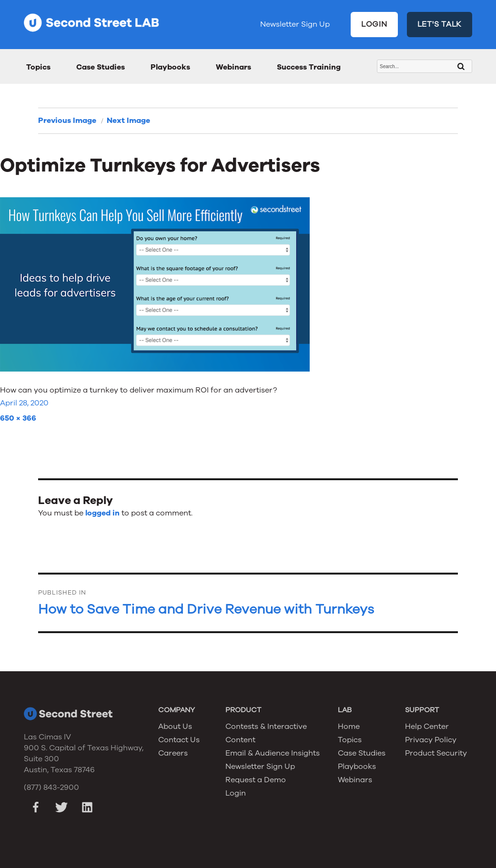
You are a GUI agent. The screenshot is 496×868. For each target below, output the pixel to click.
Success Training (309, 67)
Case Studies (101, 67)
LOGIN (374, 24)
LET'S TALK (440, 24)
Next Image (128, 121)
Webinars (233, 67)
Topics (38, 67)
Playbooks (170, 67)
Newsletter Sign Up (295, 24)
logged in (102, 513)
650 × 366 (18, 418)
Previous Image (67, 121)
